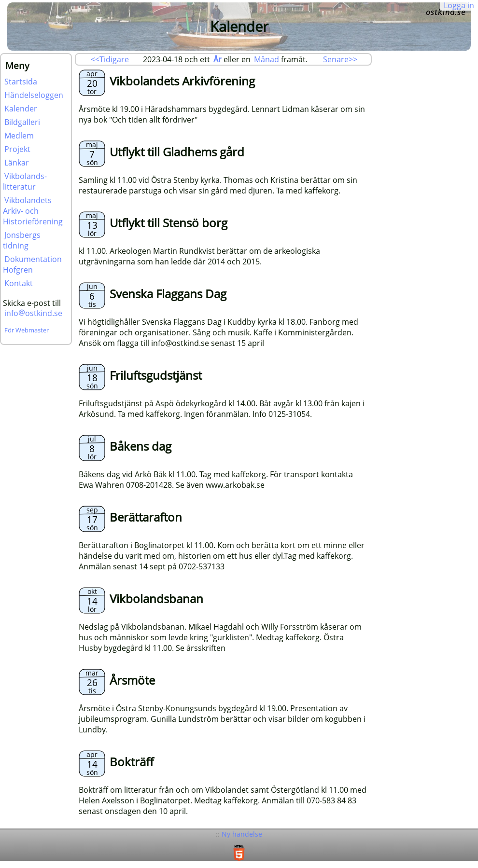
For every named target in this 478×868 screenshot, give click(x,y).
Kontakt (19, 283)
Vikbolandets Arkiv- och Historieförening (33, 211)
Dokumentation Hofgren (32, 264)
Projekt (17, 149)
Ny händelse (242, 834)
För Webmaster (27, 330)
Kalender (21, 109)
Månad (267, 59)
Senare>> (340, 59)
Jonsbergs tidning (22, 240)
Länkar (17, 163)
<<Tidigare (110, 59)
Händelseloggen (34, 95)
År (218, 59)
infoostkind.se (33, 313)
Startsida (21, 82)
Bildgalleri (22, 122)
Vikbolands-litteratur (25, 181)
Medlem (19, 136)
